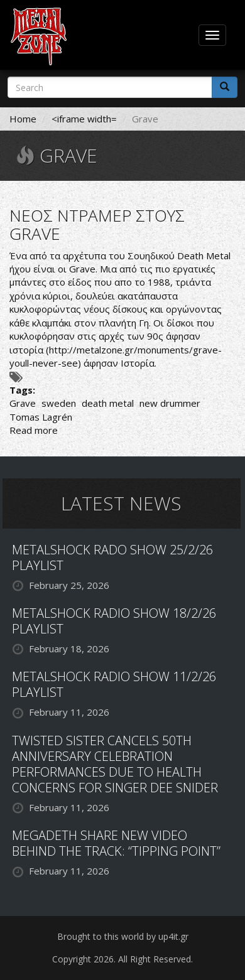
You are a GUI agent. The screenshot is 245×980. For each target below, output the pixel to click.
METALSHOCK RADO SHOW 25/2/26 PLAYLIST (112, 557)
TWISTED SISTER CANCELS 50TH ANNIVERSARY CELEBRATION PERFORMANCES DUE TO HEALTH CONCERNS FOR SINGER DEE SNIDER (115, 764)
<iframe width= (84, 119)
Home (23, 119)
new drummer (170, 403)
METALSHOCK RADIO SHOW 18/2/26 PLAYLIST (114, 621)
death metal (108, 403)
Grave (23, 403)
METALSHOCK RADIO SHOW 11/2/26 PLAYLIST (114, 684)
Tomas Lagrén (41, 417)
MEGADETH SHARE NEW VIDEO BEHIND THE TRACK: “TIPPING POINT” (116, 843)
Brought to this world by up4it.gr (123, 936)
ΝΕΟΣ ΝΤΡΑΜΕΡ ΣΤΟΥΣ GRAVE (97, 224)
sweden (59, 403)
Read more (34, 430)
